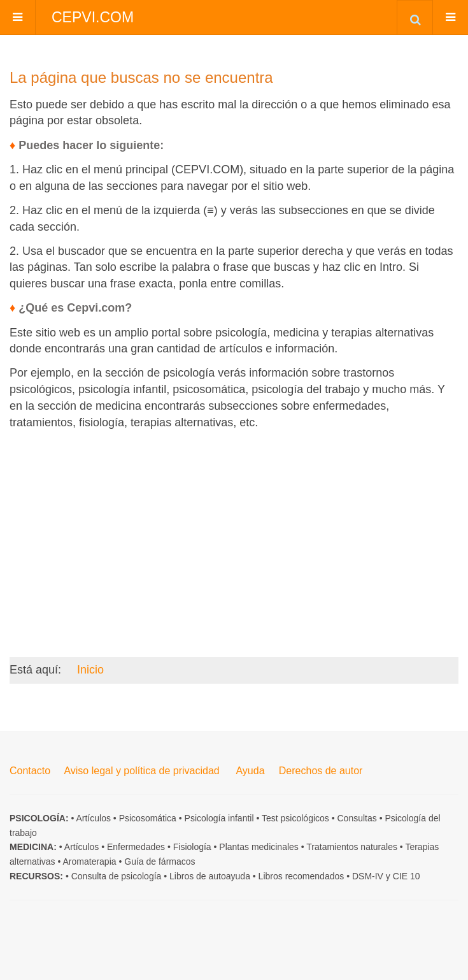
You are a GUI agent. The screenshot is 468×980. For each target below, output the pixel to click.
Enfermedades (136, 847)
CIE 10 (407, 876)
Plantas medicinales (259, 847)
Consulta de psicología (117, 876)
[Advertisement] (234, 528)
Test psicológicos (295, 818)
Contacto (30, 771)
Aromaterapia (90, 861)
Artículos (93, 818)
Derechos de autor (321, 771)
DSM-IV (368, 876)
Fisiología (192, 847)
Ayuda (250, 771)
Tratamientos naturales (352, 847)
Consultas (357, 818)
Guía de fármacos (160, 861)
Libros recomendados (301, 876)
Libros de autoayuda (210, 876)
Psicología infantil (219, 818)
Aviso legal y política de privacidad (141, 771)
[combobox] (415, 17)
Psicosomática (148, 818)
